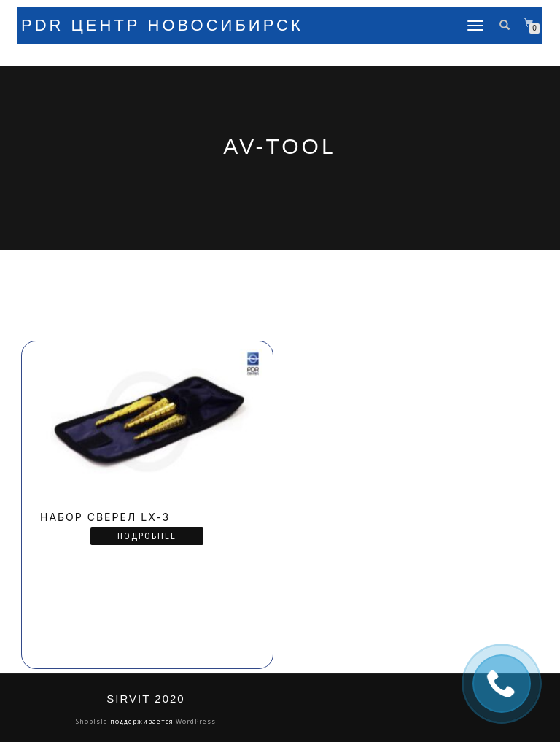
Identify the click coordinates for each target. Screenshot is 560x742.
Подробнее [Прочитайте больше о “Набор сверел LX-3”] (147, 536)
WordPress (195, 721)
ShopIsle (93, 721)
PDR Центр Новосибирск (162, 26)
